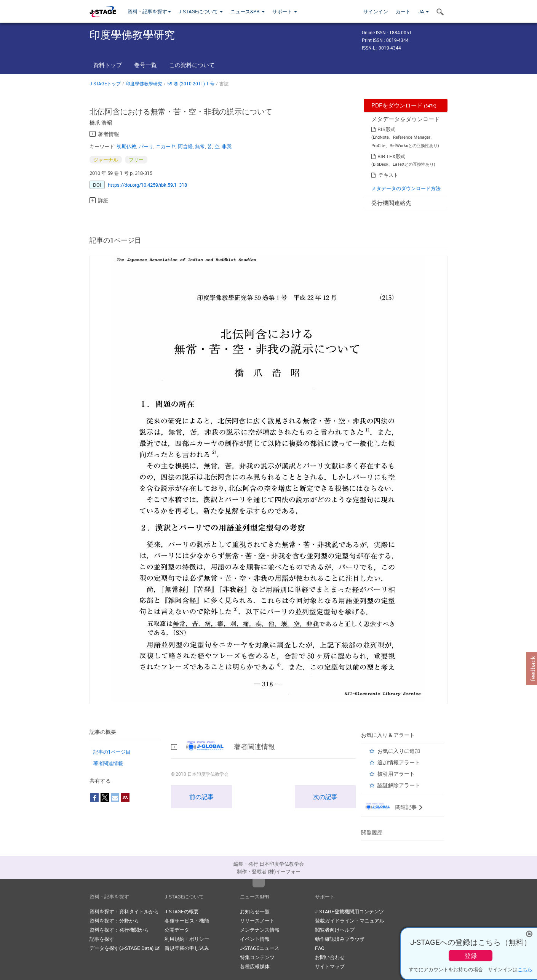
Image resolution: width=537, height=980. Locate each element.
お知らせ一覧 (255, 911)
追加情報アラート (399, 762)
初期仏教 (126, 146)
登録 (471, 956)
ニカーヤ (166, 146)
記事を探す (102, 939)
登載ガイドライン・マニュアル (350, 921)
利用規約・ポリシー (187, 939)
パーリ (146, 146)
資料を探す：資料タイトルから (124, 911)
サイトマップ (330, 966)
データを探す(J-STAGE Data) (125, 948)
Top (259, 883)
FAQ (320, 948)
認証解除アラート (399, 785)
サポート (285, 11)
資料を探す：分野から (114, 921)
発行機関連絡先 (391, 203)
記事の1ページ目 (112, 752)
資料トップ (108, 65)
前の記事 (201, 797)
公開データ (177, 930)
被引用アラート (396, 774)
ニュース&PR (248, 11)
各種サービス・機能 (187, 921)
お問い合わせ (330, 957)
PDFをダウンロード (404, 105)
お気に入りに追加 (399, 751)
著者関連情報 (108, 763)
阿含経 (185, 146)
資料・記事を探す (149, 11)
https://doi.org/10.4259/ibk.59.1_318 (147, 185)
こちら (525, 969)
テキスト (388, 175)
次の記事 (325, 797)
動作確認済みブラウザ (340, 939)
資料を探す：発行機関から (119, 930)
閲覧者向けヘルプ (335, 930)
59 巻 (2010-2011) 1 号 (191, 83)
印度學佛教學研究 (144, 83)
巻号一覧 (145, 65)
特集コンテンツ (257, 957)
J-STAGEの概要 (182, 911)
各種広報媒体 (255, 966)
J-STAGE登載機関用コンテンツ (349, 911)
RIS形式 (386, 129)
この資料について (192, 65)
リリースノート (257, 921)
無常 (200, 146)
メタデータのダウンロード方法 (406, 188)
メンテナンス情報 (260, 930)
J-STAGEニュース (260, 948)
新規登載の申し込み (187, 948)
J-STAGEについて (201, 11)
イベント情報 (255, 939)
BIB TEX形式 (391, 156)
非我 (227, 146)
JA (424, 11)
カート (403, 11)
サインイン (376, 11)
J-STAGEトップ (105, 83)
